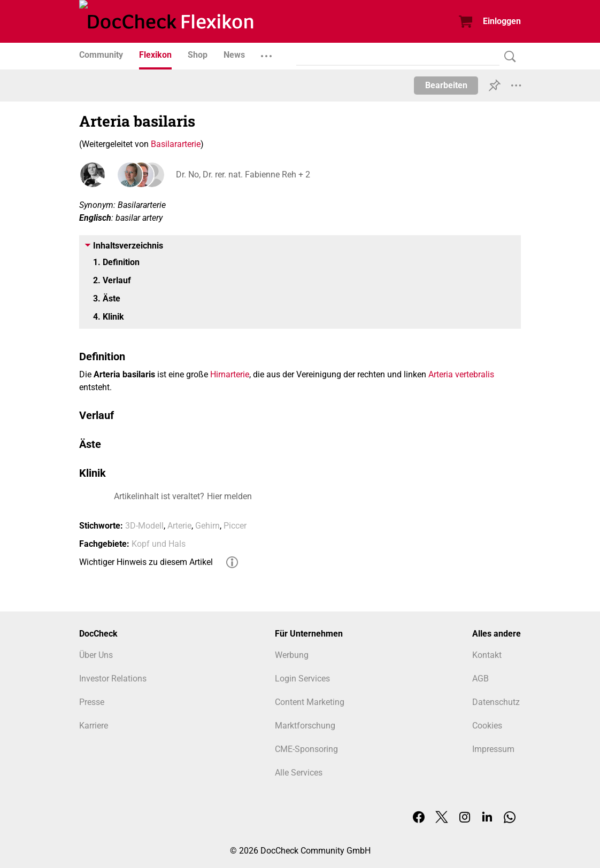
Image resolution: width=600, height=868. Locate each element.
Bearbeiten (446, 85)
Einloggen (502, 21)
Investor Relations (113, 679)
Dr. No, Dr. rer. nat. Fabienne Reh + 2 (243, 175)
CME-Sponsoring (306, 749)
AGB (480, 679)
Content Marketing (310, 702)
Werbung (292, 655)
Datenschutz (496, 702)
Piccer (235, 526)
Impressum (493, 749)
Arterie (179, 526)
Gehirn (207, 526)
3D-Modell (144, 526)
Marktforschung (305, 726)
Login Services (302, 679)
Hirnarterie (230, 374)
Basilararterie (176, 144)
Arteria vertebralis (461, 374)
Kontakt (487, 655)
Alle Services (299, 773)
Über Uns (96, 655)
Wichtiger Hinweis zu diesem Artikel (146, 562)
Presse (92, 702)
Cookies (487, 726)
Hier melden (229, 496)
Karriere (94, 726)
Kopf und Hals (159, 544)
